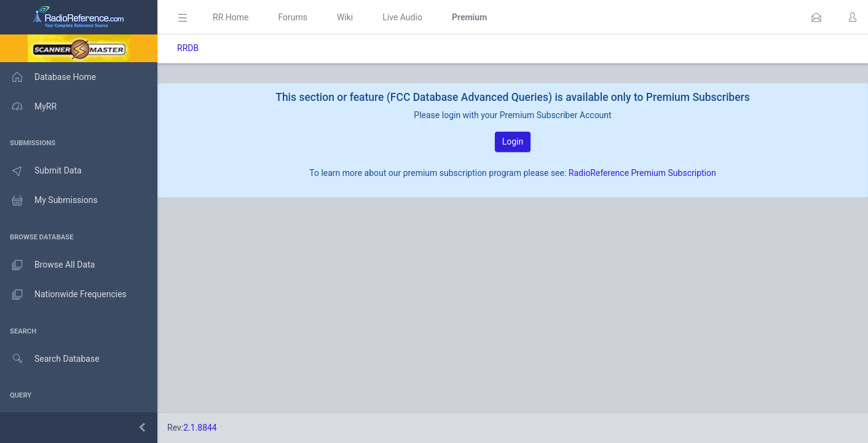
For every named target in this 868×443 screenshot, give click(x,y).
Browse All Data (47, 265)
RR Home (231, 17)
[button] (816, 17)
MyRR (28, 106)
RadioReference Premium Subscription (642, 173)
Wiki (345, 17)
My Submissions (49, 201)
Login (513, 142)
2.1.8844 (200, 428)
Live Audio (402, 17)
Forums (293, 17)
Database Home (48, 77)
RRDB (188, 48)
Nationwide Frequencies (63, 295)
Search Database (50, 359)
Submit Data (41, 171)
